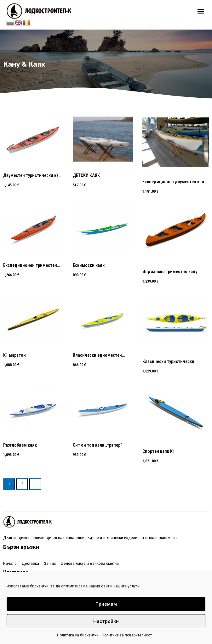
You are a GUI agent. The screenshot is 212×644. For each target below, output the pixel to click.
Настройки (106, 621)
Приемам (106, 604)
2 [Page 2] (22, 484)
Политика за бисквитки (78, 635)
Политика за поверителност (127, 635)
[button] (201, 11)
